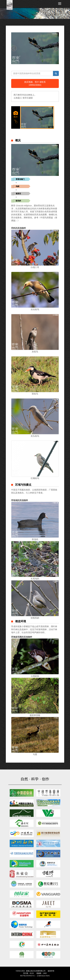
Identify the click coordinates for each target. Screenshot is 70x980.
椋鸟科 (18, 201)
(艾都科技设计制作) (43, 976)
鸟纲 (17, 186)
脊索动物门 (20, 179)
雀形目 (18, 194)
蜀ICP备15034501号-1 (28, 976)
